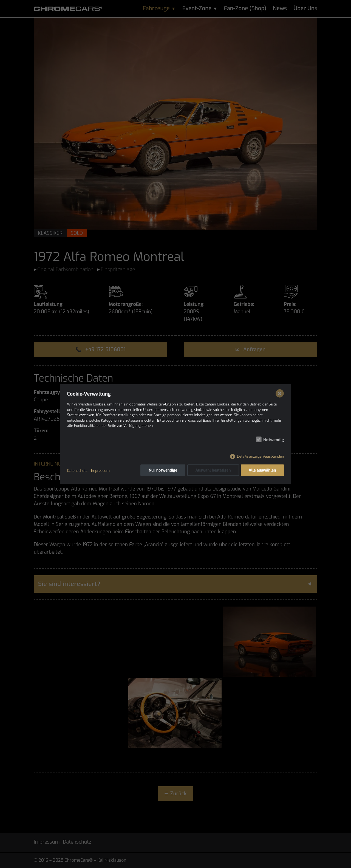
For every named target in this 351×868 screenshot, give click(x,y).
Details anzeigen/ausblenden (260, 457)
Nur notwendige (163, 471)
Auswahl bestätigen (213, 471)
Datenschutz (77, 471)
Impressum (100, 471)
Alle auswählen (262, 471)
